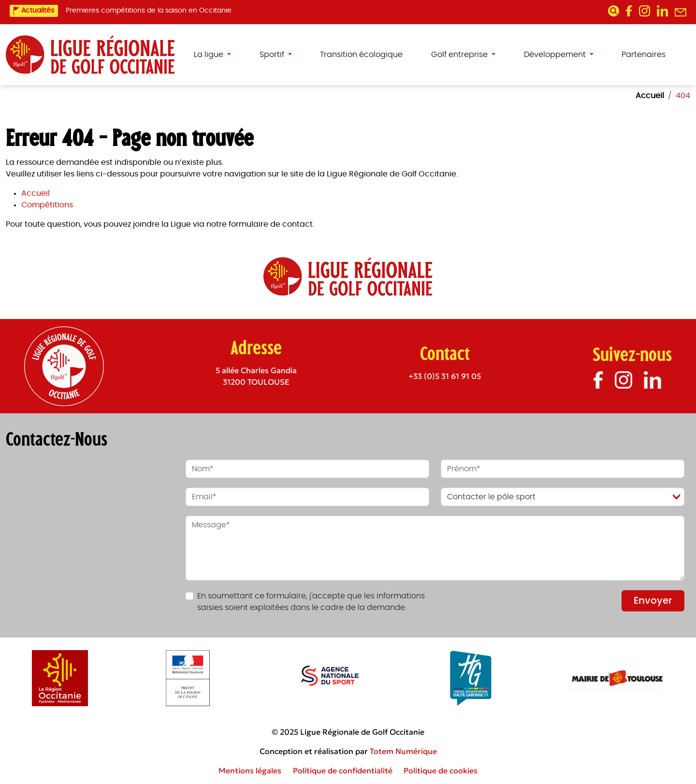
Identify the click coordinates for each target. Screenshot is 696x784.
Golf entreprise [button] (460, 55)
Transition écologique (361, 55)
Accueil (36, 193)
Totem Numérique (403, 751)
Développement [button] (556, 55)
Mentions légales (250, 770)
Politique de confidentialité (343, 770)
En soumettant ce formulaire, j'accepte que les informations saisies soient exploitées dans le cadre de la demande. (311, 602)
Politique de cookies (441, 770)
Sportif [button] (273, 55)
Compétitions (47, 205)
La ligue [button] (210, 55)
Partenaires (644, 55)
